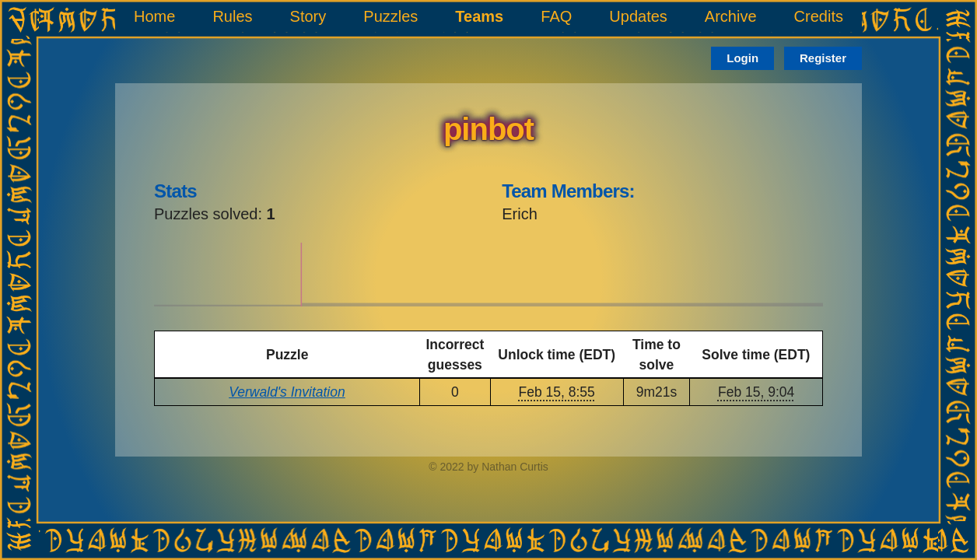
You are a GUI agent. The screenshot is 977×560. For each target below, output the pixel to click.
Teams (479, 16)
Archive (731, 16)
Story (308, 16)
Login (742, 58)
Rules (232, 16)
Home (154, 16)
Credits (819, 16)
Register (823, 58)
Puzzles (390, 16)
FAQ (556, 16)
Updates (638, 16)
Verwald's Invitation (287, 392)
